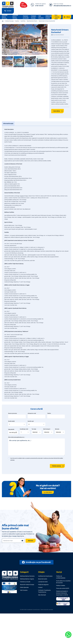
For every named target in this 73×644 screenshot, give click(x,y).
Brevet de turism (43, 579)
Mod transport (47, 429)
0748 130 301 (39, 6)
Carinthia (23, 21)
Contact (40, 587)
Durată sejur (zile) (24, 429)
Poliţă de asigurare (43, 585)
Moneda (57, 429)
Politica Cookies (61, 586)
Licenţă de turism (43, 582)
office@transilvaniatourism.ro (62, 6)
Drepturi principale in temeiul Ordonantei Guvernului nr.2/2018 (62, 593)
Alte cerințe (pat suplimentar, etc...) (16, 437)
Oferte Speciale (24, 587)
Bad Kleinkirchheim (32, 21)
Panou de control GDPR (63, 588)
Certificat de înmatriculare (45, 576)
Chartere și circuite (25, 582)
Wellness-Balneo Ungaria (15, 17)
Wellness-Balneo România (5, 17)
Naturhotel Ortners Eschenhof (47, 21)
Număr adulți (11, 421)
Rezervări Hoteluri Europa (27, 585)
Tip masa (34, 429)
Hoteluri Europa (9, 21)
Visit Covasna (24, 590)
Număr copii (31, 421)
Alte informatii (42, 595)
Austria (17, 21)
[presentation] (20, 466)
